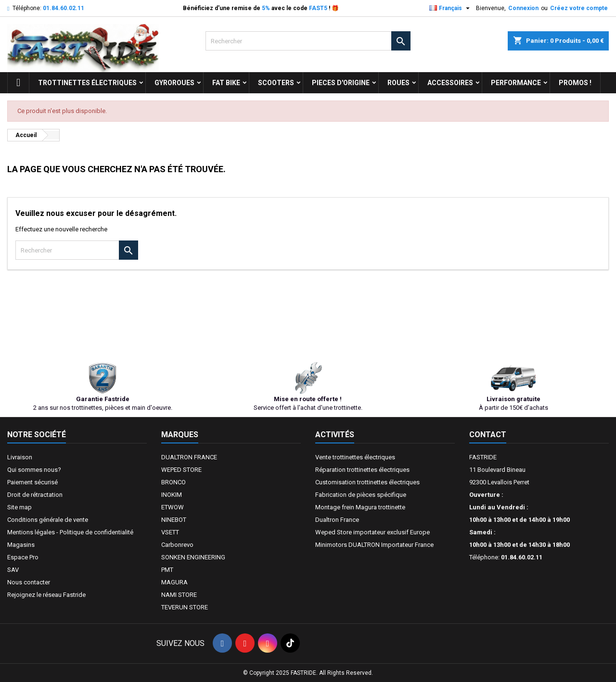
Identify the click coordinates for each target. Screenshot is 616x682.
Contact (488, 435)
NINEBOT (174, 520)
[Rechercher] (308, 41)
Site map (19, 507)
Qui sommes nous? (34, 470)
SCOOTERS (276, 83)
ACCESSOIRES (450, 83)
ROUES (398, 83)
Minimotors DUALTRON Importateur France (374, 545)
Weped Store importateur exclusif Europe (372, 532)
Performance (516, 83)
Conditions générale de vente (48, 520)
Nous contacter (29, 582)
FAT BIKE (226, 83)
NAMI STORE (179, 595)
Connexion (523, 8)
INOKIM (172, 495)
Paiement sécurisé (32, 482)
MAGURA (174, 582)
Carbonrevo (177, 545)
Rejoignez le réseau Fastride (46, 595)
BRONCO (173, 482)
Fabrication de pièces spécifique (361, 495)
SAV (13, 570)
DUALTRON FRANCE (189, 457)
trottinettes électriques (87, 83)
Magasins (21, 545)
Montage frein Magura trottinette (360, 507)
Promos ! (575, 83)
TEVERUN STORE (185, 607)
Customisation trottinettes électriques (367, 482)
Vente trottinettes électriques (355, 457)
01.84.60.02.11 (64, 8)
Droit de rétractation (35, 495)
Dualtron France (337, 520)
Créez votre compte (579, 8)
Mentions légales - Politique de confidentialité (70, 532)
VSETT (170, 532)
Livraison (20, 457)
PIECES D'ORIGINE (341, 83)
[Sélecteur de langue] (451, 8)
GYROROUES (174, 83)
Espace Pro (23, 557)
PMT (167, 570)
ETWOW (173, 507)
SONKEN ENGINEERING (193, 557)
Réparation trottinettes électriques (362, 470)
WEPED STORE (181, 470)
